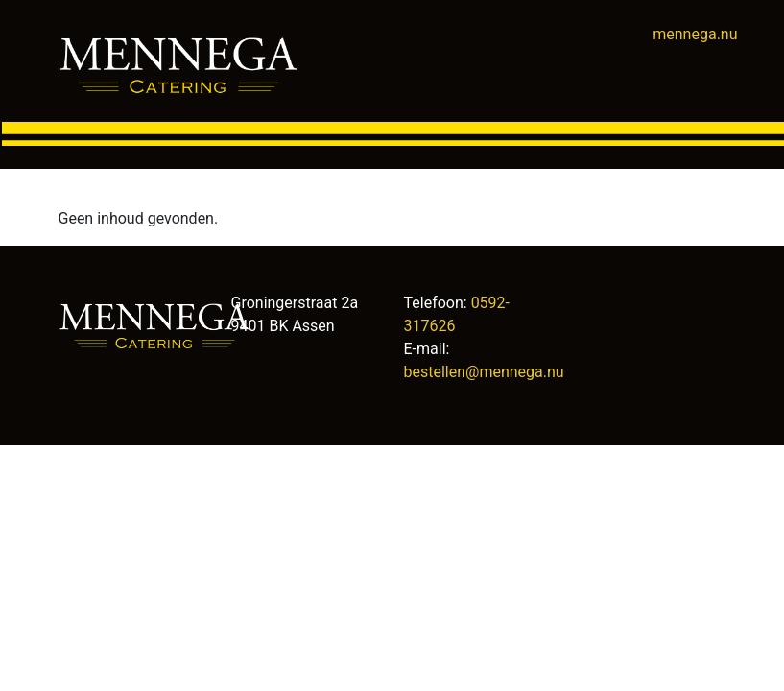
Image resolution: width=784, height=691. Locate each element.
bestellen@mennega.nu (484, 372)
